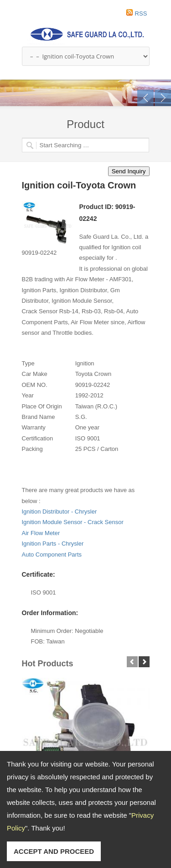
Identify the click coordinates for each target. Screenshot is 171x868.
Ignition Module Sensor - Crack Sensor (73, 522)
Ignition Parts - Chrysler (53, 544)
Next (163, 98)
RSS (141, 13)
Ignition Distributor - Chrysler (60, 512)
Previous (145, 98)
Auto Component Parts (52, 555)
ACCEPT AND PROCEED (54, 851)
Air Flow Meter (41, 533)
